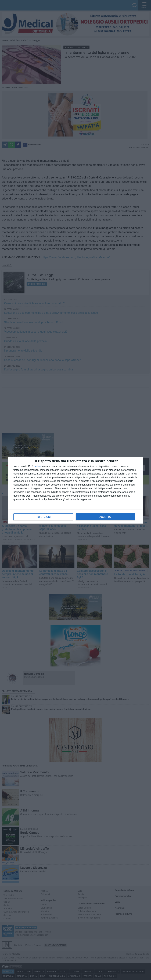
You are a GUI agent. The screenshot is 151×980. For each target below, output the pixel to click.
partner (38, 466)
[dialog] (75, 490)
